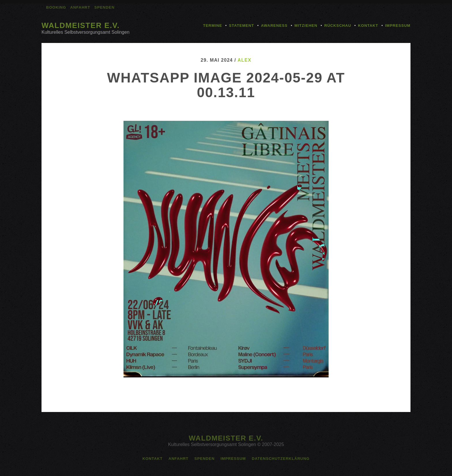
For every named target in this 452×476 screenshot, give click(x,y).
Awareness (274, 26)
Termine (213, 26)
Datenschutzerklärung (280, 459)
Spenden (104, 7)
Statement (241, 26)
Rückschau (338, 26)
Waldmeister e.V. (81, 25)
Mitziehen (306, 26)
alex (244, 60)
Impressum (398, 26)
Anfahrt (80, 7)
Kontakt (368, 26)
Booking (56, 7)
